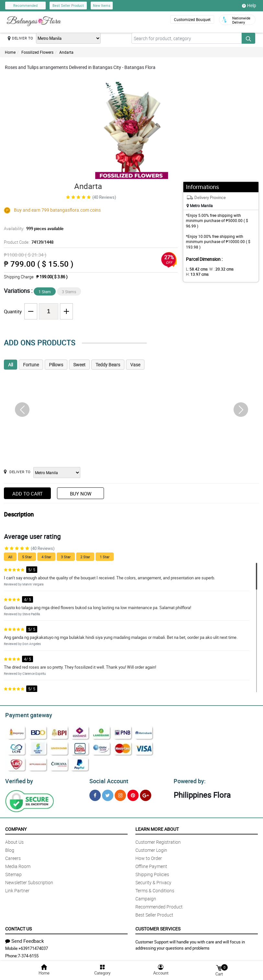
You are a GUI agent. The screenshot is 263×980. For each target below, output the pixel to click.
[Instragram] (120, 793)
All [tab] (11, 365)
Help (249, 6)
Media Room (18, 864)
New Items (102, 5)
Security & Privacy (153, 880)
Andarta (66, 52)
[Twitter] (108, 793)
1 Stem (45, 292)
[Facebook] (95, 793)
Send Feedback (25, 939)
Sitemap (13, 872)
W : (218, 269)
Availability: (32, 228)
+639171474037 (33, 946)
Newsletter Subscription (29, 880)
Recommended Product (159, 905)
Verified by (18, 779)
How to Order (149, 856)
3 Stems (69, 292)
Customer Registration (158, 840)
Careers (13, 856)
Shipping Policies (152, 872)
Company (16, 827)
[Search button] (248, 38)
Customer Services (158, 927)
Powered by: (188, 779)
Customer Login (151, 848)
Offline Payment (151, 864)
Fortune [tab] (31, 365)
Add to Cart (28, 494)
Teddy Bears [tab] (108, 365)
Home (10, 52)
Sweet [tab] (79, 365)
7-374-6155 (28, 954)
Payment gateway (26, 714)
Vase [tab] (135, 365)
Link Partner (17, 889)
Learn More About (157, 827)
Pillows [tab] (56, 365)
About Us (14, 840)
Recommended (25, 5)
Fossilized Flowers (37, 52)
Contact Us (18, 927)
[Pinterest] (133, 793)
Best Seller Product (68, 5)
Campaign (146, 897)
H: (241, 269)
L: (196, 269)
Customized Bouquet (192, 19)
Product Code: (28, 242)
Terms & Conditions (155, 889)
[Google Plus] (146, 793)
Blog (10, 848)
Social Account (107, 779)
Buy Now (81, 494)
